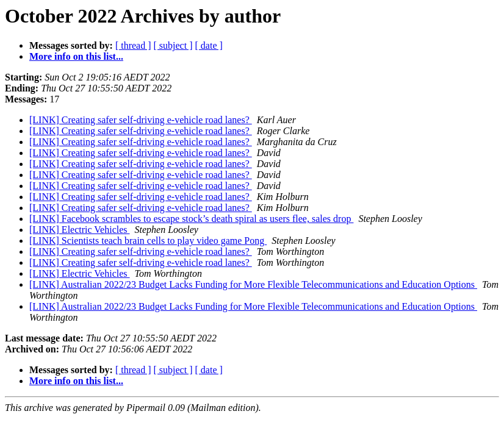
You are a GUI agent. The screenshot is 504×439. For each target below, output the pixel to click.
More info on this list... (76, 56)
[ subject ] (173, 45)
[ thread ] (133, 45)
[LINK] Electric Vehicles (80, 230)
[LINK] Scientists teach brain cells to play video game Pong (148, 241)
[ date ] (209, 45)
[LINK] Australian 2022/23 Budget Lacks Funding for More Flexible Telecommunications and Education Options (253, 284)
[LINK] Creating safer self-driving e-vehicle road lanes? (141, 120)
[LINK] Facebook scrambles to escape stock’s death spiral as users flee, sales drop (191, 219)
